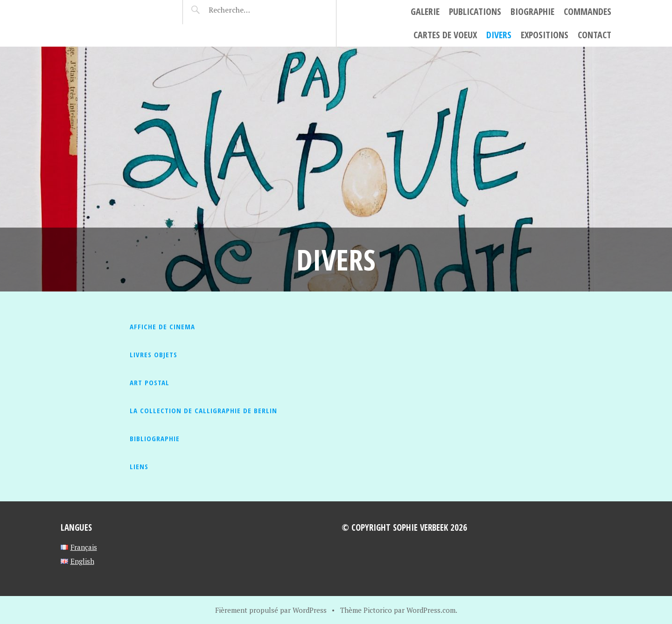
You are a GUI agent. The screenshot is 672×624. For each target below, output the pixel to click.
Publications (475, 11)
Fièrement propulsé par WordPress (271, 610)
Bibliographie (155, 438)
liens (139, 466)
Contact (595, 35)
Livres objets (154, 354)
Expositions (545, 35)
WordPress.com (431, 610)
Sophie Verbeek (115, 12)
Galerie (425, 11)
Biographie (532, 11)
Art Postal (150, 382)
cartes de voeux (445, 35)
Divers (499, 35)
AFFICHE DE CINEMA (162, 326)
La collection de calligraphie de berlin (203, 410)
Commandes (588, 11)
